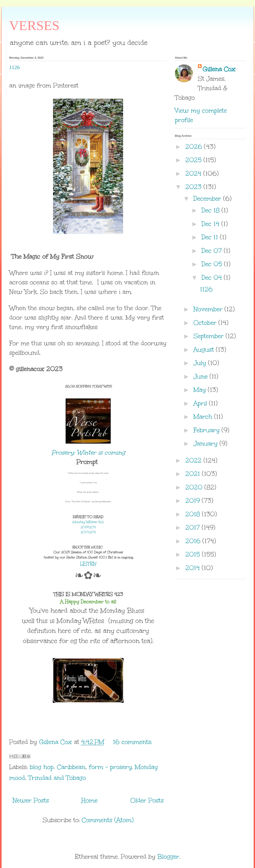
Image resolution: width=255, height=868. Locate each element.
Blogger (168, 856)
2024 (194, 173)
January (207, 443)
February (208, 430)
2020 (195, 487)
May (201, 390)
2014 (194, 568)
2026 (195, 147)
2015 (194, 554)
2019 (194, 500)
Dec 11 (211, 237)
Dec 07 (213, 251)
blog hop (42, 767)
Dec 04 (213, 277)
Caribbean (71, 767)
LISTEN (88, 564)
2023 (194, 187)
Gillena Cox (219, 69)
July (201, 363)
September (210, 336)
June (202, 376)
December (208, 198)
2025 (194, 160)
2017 (194, 527)
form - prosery (110, 767)
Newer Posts (31, 800)
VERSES (34, 26)
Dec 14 (211, 224)
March (204, 417)
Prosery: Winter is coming (88, 452)
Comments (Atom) (108, 820)
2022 (194, 460)
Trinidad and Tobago (57, 778)
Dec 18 (212, 210)
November (209, 309)
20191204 (88, 527)
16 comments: (133, 742)
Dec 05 (213, 264)
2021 (194, 474)
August (205, 349)
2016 (194, 541)
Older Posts (147, 800)
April (201, 403)
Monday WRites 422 (88, 522)
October (206, 323)
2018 (194, 514)
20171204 (88, 532)
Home (90, 800)
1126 (15, 67)
